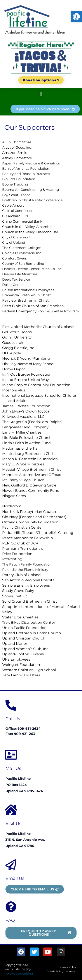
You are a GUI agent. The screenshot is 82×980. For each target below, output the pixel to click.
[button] (76, 17)
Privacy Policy (68, 967)
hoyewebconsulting (19, 973)
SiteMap (71, 971)
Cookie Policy (55, 971)
